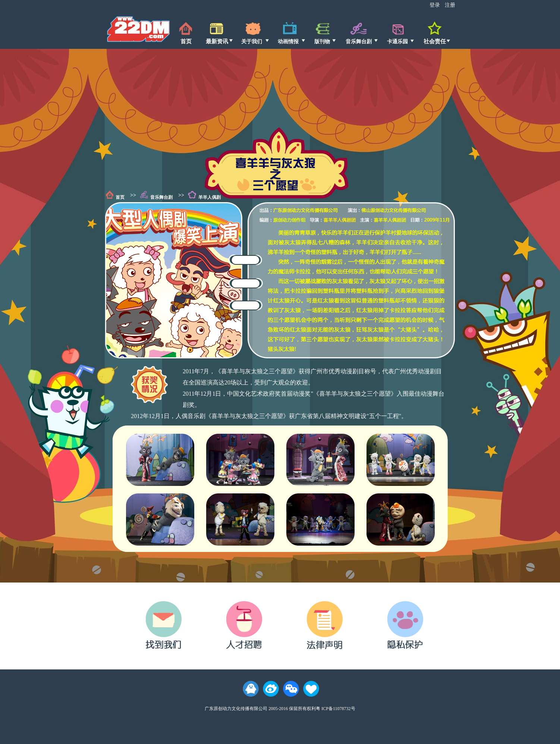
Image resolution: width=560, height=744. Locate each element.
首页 (186, 41)
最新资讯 (217, 41)
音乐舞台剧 (161, 197)
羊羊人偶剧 (210, 197)
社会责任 (435, 41)
